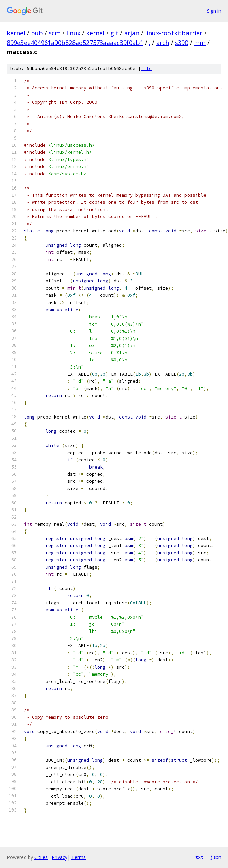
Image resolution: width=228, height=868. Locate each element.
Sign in (214, 11)
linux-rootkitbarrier (174, 33)
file (146, 69)
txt (199, 857)
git (114, 33)
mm (200, 43)
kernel (16, 33)
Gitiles (41, 857)
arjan (132, 33)
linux (73, 33)
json (216, 857)
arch (163, 43)
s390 (182, 43)
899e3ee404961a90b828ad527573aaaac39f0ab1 (75, 43)
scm (55, 33)
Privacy (60, 857)
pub (37, 33)
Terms (79, 857)
